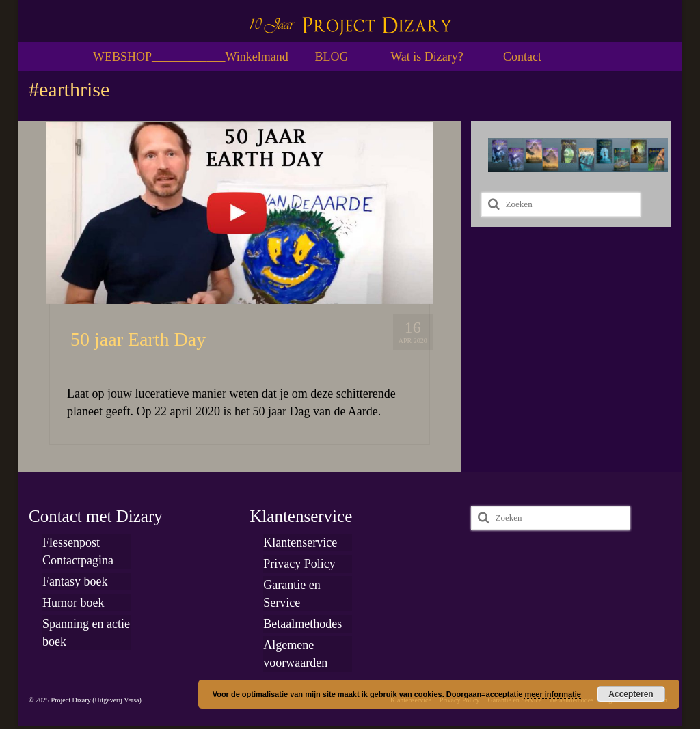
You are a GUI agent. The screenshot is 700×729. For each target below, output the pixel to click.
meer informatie (553, 694)
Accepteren (631, 694)
